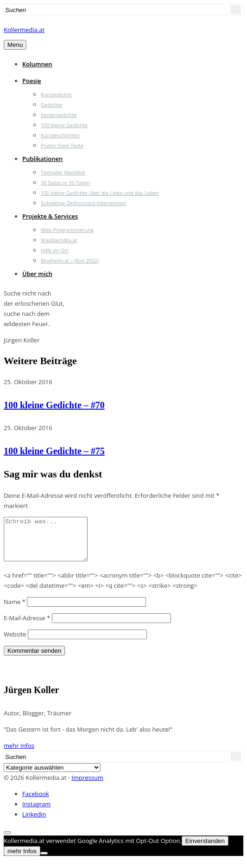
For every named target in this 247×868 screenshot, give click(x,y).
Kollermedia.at (24, 30)
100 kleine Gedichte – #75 (54, 451)
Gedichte (51, 105)
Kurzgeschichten (60, 135)
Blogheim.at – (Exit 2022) (70, 260)
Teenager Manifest (63, 172)
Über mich (37, 274)
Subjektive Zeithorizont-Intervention (83, 203)
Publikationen (42, 159)
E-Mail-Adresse (27, 626)
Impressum (87, 786)
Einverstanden (205, 849)
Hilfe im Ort (54, 250)
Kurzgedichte (56, 94)
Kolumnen (37, 64)
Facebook (36, 802)
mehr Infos (19, 754)
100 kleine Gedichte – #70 (54, 405)
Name (15, 610)
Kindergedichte (59, 115)
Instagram (36, 812)
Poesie (32, 81)
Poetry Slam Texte (62, 145)
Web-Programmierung (67, 230)
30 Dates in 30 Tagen (66, 183)
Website (15, 643)
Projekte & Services (50, 216)
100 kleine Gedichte (64, 125)
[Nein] (44, 862)
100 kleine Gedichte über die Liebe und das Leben (100, 193)
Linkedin (34, 823)
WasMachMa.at (59, 240)
